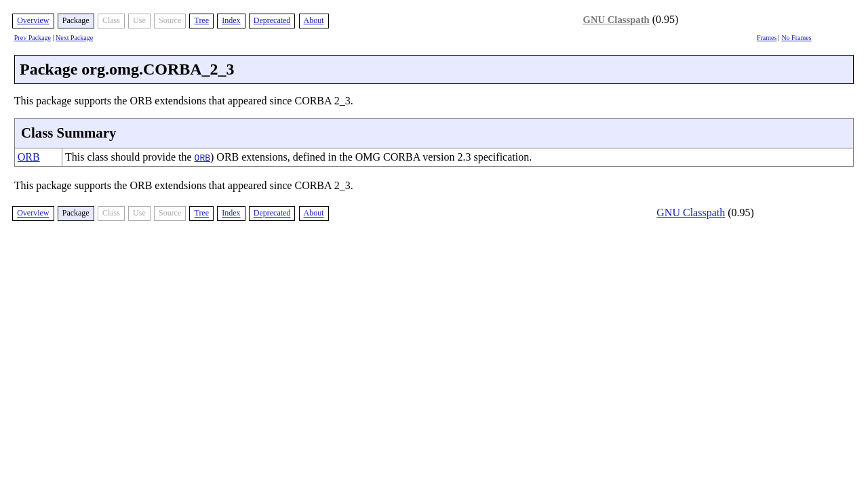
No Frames (796, 38)
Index (231, 20)
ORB (29, 157)
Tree (201, 20)
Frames (767, 38)
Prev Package (33, 38)
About (314, 20)
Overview (33, 20)
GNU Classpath (616, 20)
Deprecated (272, 20)
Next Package (74, 38)
